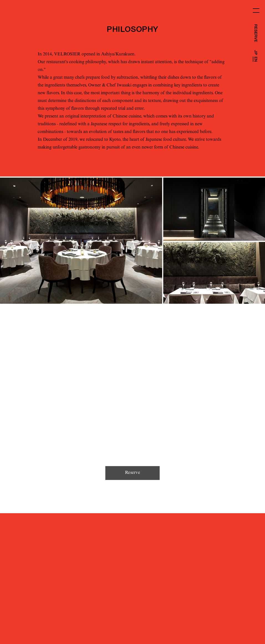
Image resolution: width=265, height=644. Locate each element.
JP (255, 53)
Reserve (132, 473)
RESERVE (255, 33)
